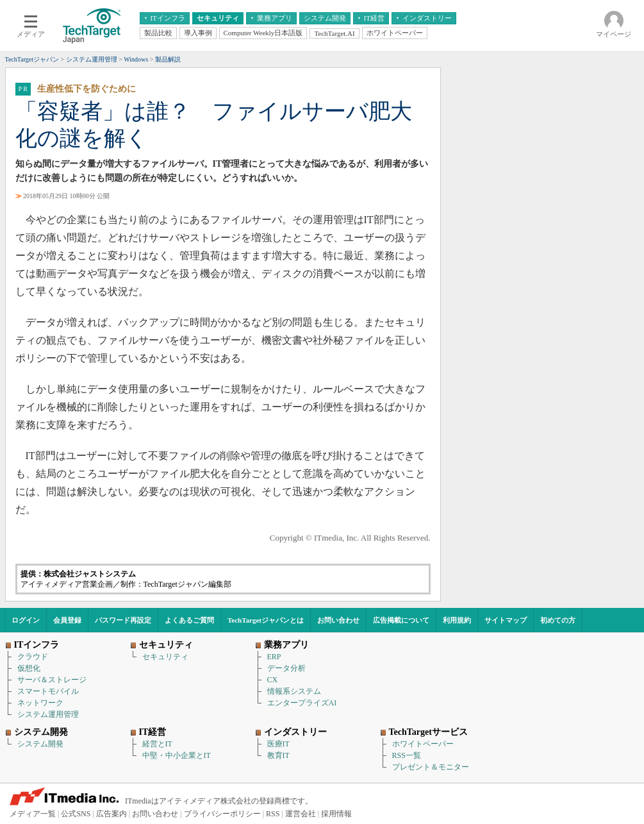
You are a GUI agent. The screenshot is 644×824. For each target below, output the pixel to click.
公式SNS (76, 814)
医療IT (278, 744)
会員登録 (67, 620)
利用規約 (457, 620)
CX (273, 680)
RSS (273, 814)
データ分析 (286, 668)
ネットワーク (40, 703)
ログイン (26, 620)
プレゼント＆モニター (431, 767)
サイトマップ (506, 620)
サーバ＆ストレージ (52, 680)
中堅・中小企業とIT (177, 755)
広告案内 (111, 814)
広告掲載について (401, 620)
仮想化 (29, 668)
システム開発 (40, 744)
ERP (274, 657)
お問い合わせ (338, 620)
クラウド (33, 657)
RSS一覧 (407, 755)
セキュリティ (165, 657)
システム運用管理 (48, 714)
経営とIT (157, 744)
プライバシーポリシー (222, 814)
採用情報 (336, 814)
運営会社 (301, 814)
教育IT (278, 755)
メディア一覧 (33, 814)
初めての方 (558, 620)
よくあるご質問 (189, 620)
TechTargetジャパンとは (266, 620)
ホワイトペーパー (423, 744)
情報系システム (294, 691)
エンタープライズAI (302, 703)
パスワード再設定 (123, 620)
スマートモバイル (48, 691)
